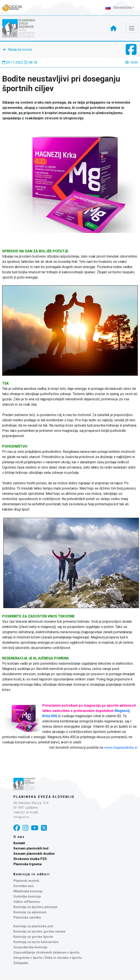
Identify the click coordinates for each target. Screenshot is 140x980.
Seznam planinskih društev (34, 854)
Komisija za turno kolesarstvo (36, 942)
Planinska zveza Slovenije (44, 797)
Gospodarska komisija (30, 947)
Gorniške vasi (24, 886)
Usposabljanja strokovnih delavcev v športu (46, 953)
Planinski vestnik (26, 881)
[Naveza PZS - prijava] (14, 8)
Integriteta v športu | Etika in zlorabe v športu (48, 958)
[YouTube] (35, 828)
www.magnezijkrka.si (120, 747)
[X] (44, 828)
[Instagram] (25, 828)
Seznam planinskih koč (31, 848)
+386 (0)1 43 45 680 (26, 812)
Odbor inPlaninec (27, 902)
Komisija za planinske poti (33, 926)
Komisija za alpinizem (30, 912)
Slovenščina (118, 8)
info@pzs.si (21, 817)
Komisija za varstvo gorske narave (39, 932)
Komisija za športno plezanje (35, 907)
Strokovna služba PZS (30, 859)
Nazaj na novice (20, 50)
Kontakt (19, 843)
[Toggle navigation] (132, 28)
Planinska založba (27, 918)
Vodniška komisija (27, 897)
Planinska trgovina (28, 864)
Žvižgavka (21, 963)
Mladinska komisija (28, 891)
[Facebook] (17, 828)
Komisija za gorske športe (33, 937)
